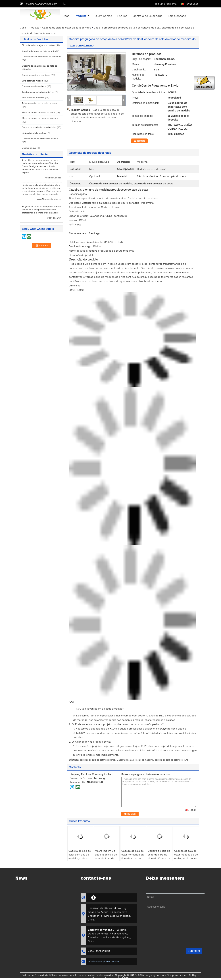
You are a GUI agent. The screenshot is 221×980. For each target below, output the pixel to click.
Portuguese (191, 4)
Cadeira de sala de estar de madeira (135, 760)
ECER (125, 978)
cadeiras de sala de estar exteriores (97, 760)
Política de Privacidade (35, 975)
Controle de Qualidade (148, 16)
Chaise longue (29, 148)
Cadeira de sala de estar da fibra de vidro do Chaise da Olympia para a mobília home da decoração (159, 860)
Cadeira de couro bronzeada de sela (40, 139)
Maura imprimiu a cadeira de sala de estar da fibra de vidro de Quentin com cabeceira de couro (106, 860)
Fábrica (122, 16)
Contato (141, 141)
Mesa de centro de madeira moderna (40, 118)
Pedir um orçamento (165, 4)
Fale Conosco (177, 16)
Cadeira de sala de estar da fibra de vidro (67, 27)
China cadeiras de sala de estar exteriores (75, 975)
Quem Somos (103, 16)
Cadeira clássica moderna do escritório (41, 57)
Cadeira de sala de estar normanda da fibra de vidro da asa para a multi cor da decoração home (133, 860)
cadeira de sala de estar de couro (171, 760)
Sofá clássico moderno (33, 98)
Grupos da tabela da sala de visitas (39, 127)
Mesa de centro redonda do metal (39, 112)
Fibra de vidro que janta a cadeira (39, 45)
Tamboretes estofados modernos (38, 92)
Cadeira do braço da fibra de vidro (39, 51)
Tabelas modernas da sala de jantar (40, 103)
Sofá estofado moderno (33, 81)
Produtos (81, 16)
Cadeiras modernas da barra (36, 75)
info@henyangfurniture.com (41, 4)
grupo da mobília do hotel (35, 133)
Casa (66, 16)
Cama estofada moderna (34, 86)
